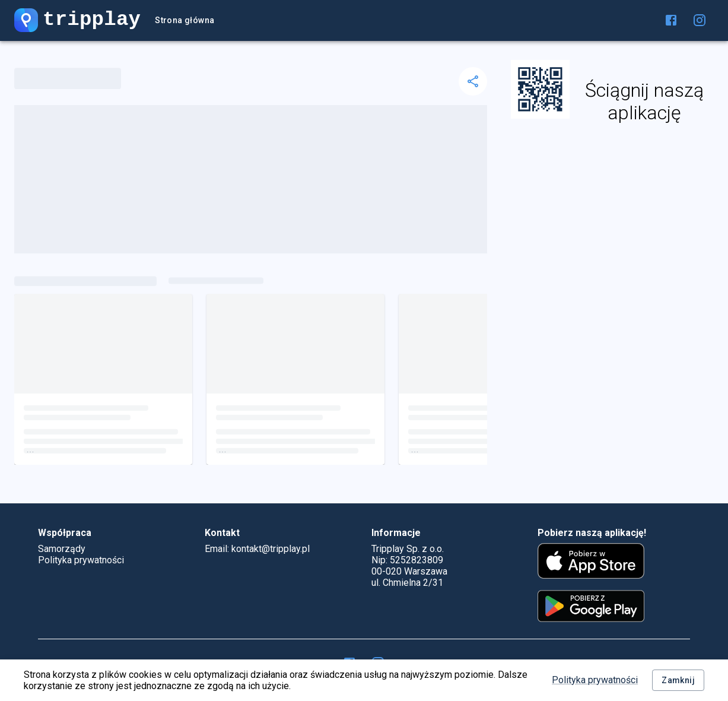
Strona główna (185, 20)
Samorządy (62, 549)
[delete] (473, 81)
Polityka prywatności (595, 680)
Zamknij (678, 681)
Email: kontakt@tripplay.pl (257, 549)
